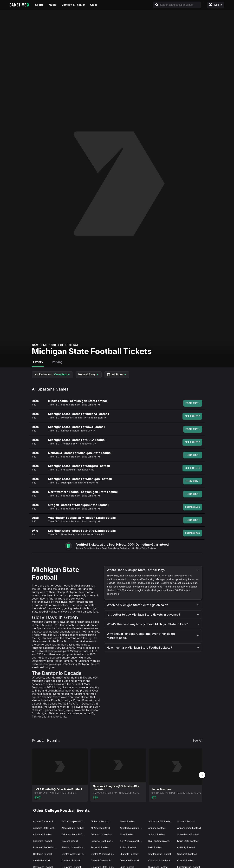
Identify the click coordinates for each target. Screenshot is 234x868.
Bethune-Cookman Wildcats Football (104, 841)
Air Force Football (100, 821)
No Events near (52, 375)
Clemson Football (71, 860)
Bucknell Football (100, 847)
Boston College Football (46, 847)
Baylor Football (70, 841)
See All (197, 741)
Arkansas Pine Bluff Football (75, 834)
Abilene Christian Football (46, 821)
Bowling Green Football (74, 847)
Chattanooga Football (160, 854)
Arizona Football (157, 828)
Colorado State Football (161, 860)
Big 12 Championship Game (133, 841)
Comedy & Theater (73, 5)
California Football (43, 854)
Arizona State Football (189, 828)
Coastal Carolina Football (104, 860)
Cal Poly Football (186, 847)
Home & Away (89, 375)
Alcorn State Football (73, 828)
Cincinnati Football (187, 854)
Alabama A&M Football (160, 821)
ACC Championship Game (75, 821)
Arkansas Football (43, 834)
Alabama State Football (45, 828)
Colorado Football (129, 860)
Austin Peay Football (188, 834)
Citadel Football (41, 860)
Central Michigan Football (104, 854)
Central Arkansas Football (75, 854)
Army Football (127, 834)
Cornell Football (186, 860)
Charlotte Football (129, 854)
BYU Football (155, 847)
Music (52, 5)
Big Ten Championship (160, 841)
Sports (39, 5)
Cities (94, 5)
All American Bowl (100, 828)
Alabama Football (186, 821)
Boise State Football (188, 841)
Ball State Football (43, 841)
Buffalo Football (128, 847)
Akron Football (127, 821)
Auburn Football (157, 834)
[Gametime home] (21, 5)
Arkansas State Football (103, 834)
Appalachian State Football (133, 828)
